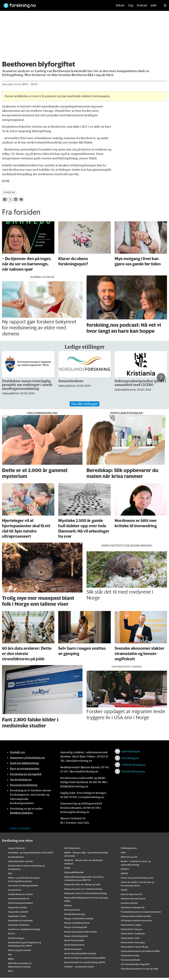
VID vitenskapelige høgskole (135, 964)
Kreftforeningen (16, 938)
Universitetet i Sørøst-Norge (135, 947)
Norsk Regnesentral (74, 945)
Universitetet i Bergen (132, 929)
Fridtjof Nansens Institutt (21, 894)
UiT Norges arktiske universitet (136, 920)
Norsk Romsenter (73, 949)
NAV (10, 955)
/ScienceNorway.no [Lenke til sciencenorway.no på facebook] (133, 771)
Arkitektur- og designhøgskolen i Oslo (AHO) (31, 853)
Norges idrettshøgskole (76, 936)
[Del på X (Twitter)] (10, 199)
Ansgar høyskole (16, 848)
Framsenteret (15, 890)
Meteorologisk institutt (19, 950)
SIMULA (125, 869)
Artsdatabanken (16, 857)
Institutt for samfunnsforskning (24, 929)
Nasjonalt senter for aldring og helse (82, 884)
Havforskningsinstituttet (20, 903)
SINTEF (124, 873)
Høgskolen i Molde (17, 907)
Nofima (68, 905)
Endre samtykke (20, 828)
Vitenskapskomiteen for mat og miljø (139, 969)
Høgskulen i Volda (17, 916)
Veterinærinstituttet (131, 960)
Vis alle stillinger (84, 404)
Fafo (10, 873)
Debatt (120, 5)
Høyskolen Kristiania (18, 925)
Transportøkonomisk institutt (136, 916)
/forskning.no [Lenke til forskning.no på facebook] (130, 758)
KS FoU (11, 934)
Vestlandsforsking (130, 955)
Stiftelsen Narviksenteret (133, 899)
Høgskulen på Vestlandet (20, 920)
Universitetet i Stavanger (133, 942)
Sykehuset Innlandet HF (133, 907)
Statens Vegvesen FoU (132, 894)
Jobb (154, 5)
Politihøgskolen (129, 848)
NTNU (67, 868)
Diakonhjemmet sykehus (20, 861)
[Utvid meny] (165, 5)
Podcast (142, 5)
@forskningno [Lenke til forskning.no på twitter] (131, 751)
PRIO (123, 853)
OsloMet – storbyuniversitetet (79, 967)
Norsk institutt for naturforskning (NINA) (85, 958)
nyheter (9, 193)
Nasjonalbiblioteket (74, 872)
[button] (161, 377)
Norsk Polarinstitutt (74, 940)
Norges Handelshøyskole (77, 923)
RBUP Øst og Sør (129, 857)
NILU (10, 971)
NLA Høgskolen (72, 848)
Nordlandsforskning (75, 914)
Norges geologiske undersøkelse (81, 932)
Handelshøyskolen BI (19, 899)
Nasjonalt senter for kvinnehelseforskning (86, 893)
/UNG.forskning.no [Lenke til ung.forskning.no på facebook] (134, 765)
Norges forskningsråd (75, 927)
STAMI (124, 890)
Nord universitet (72, 910)
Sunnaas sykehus (129, 903)
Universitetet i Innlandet (133, 934)
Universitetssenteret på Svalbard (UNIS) (140, 951)
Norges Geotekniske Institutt (79, 918)
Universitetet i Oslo (130, 938)
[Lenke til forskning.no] (55, 4)
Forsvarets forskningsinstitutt (23, 885)
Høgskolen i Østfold (18, 912)
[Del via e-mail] (21, 199)
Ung (131, 5)
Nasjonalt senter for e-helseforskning (83, 889)
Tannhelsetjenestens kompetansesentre (141, 912)
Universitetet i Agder (131, 925)
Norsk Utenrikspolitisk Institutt (80, 953)
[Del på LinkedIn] (15, 199)
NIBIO (11, 959)
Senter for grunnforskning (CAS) (137, 878)
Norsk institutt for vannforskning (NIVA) (85, 962)
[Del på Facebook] (5, 199)
